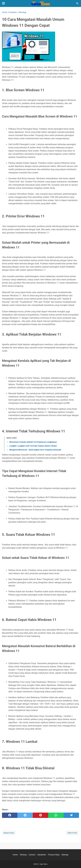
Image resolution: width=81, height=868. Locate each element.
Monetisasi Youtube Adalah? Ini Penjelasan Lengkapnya (33, 442)
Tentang (23, 855)
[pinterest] (40, 815)
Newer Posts (9, 833)
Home (15, 855)
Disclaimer (42, 855)
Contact (32, 855)
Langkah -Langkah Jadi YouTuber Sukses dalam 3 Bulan (33, 446)
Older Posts (72, 833)
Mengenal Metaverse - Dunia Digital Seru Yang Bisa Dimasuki (35, 450)
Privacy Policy (54, 855)
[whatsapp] (56, 815)
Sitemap (65, 855)
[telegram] (71, 815)
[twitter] (25, 815)
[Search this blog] (77, 3)
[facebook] (10, 815)
